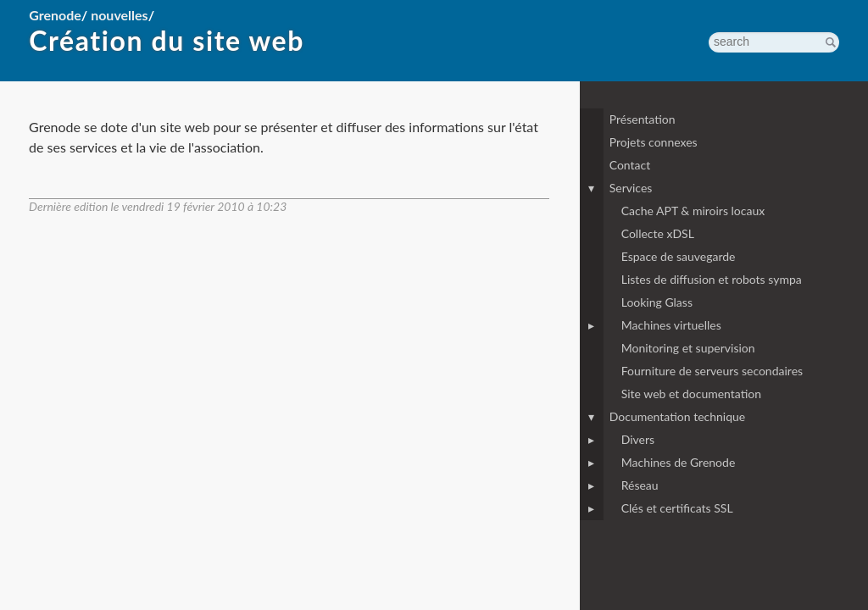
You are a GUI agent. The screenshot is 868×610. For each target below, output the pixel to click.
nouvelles (120, 15)
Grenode (55, 15)
